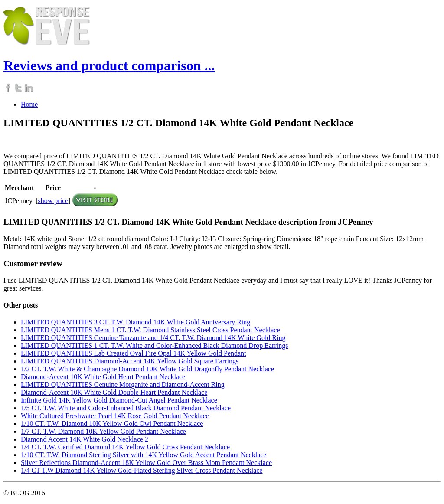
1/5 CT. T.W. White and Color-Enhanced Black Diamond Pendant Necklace (126, 408)
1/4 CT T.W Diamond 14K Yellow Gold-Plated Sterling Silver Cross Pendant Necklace (142, 470)
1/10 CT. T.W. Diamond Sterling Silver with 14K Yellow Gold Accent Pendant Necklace (144, 455)
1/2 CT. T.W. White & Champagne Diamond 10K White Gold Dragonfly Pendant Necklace (147, 369)
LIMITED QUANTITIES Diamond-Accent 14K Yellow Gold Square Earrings (130, 361)
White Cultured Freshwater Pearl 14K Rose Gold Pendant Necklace (115, 416)
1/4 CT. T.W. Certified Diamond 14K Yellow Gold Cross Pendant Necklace (125, 447)
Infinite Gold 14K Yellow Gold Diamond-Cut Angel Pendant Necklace (119, 400)
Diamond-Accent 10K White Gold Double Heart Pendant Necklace (114, 392)
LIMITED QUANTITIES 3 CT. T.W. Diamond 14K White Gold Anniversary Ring (135, 322)
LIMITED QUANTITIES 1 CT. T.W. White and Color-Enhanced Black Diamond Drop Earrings (154, 345)
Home (29, 104)
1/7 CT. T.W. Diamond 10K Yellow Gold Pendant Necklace (103, 431)
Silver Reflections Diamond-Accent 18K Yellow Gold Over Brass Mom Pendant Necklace (146, 463)
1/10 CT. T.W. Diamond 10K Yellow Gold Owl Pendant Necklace (112, 424)
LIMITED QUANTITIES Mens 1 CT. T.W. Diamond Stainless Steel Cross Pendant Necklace (150, 330)
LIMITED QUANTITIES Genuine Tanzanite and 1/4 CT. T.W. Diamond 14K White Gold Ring (153, 338)
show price (53, 201)
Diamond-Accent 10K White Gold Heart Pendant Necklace (103, 377)
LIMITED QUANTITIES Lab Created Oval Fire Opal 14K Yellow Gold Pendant (133, 353)
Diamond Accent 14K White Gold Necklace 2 (85, 439)
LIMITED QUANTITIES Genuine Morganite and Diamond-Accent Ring (123, 385)
